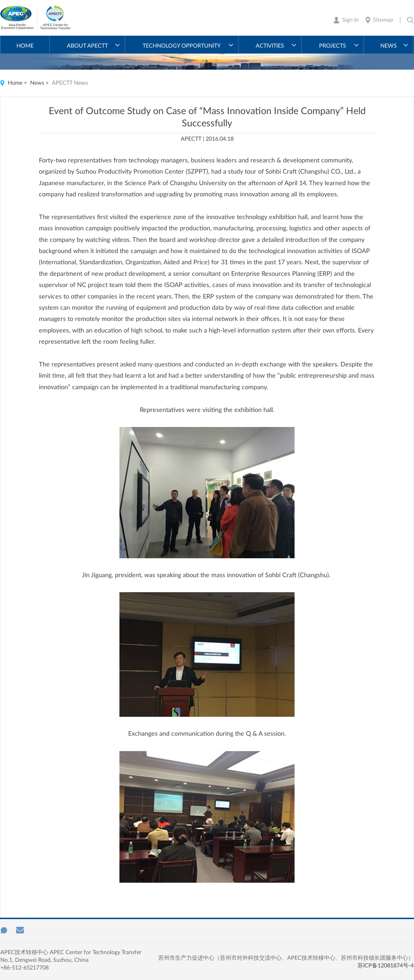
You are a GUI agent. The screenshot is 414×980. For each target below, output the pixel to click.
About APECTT (87, 46)
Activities (270, 46)
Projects (333, 46)
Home (25, 46)
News (389, 46)
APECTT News (70, 83)
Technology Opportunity (182, 46)
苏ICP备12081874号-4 (386, 966)
